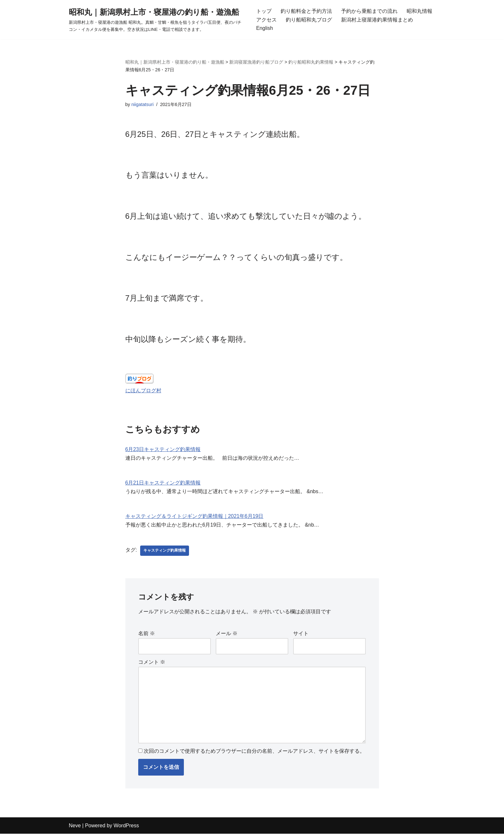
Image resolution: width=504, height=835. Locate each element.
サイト (301, 635)
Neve (75, 827)
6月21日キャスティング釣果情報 (163, 484)
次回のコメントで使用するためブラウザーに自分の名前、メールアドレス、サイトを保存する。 (254, 753)
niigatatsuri (143, 105)
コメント (152, 663)
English (265, 28)
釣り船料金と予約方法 (306, 11)
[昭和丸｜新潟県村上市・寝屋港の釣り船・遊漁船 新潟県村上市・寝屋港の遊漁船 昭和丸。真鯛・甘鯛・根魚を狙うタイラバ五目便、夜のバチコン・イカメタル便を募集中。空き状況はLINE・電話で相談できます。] (157, 20)
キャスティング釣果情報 (165, 552)
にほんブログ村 (143, 391)
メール (227, 635)
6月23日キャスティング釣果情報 (163, 451)
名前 (147, 635)
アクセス (266, 20)
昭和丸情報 (419, 11)
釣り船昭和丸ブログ (309, 20)
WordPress (126, 827)
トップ (264, 11)
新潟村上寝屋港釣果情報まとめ (377, 20)
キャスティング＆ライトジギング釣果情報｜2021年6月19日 (194, 518)
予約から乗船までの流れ (369, 11)
